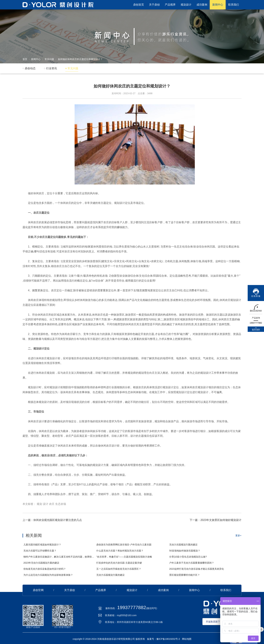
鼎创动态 (30, 68)
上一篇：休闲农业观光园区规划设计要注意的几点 (52, 537)
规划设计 (186, 5)
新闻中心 (218, 5)
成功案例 (202, 5)
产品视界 (170, 5)
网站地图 (187, 639)
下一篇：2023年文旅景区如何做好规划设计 (216, 537)
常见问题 (49, 59)
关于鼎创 (154, 5)
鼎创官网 (38, 607)
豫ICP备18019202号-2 (168, 639)
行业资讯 (52, 68)
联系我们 (234, 5)
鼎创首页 (139, 5)
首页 (25, 59)
